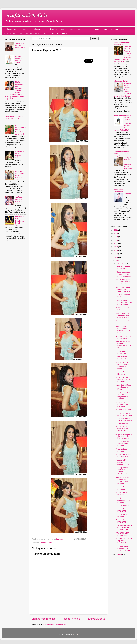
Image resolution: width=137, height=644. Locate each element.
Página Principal (72, 619)
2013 (116, 257)
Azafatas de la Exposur (121, 515)
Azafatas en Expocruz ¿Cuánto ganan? (14, 117)
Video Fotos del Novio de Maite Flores (20, 45)
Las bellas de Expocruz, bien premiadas (122, 404)
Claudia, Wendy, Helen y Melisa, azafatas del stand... (122, 365)
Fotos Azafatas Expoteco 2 (121, 352)
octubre (119, 555)
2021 (116, 230)
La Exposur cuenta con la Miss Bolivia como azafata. (124, 421)
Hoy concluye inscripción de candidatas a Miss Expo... (123, 330)
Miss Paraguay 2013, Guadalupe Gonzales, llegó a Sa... (124, 345)
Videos (65, 33)
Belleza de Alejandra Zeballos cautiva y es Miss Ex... (123, 282)
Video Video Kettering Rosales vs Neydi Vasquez (20, 221)
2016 (116, 247)
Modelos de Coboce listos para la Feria (124, 414)
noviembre (120, 263)
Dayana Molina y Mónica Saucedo (19, 59)
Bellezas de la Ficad (123, 410)
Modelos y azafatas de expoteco (123, 322)
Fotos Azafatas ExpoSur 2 (121, 494)
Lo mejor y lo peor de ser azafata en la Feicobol (124, 500)
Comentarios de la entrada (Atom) (56, 624)
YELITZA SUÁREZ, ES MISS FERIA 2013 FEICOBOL (123, 548)
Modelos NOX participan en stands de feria (122, 462)
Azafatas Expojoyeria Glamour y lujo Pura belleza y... (124, 436)
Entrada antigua (97, 619)
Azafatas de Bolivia (26, 16)
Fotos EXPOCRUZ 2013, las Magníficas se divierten (123, 396)
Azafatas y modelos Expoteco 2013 (19, 200)
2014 (116, 254)
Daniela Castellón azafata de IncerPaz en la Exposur (122, 480)
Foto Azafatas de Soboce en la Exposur (122, 443)
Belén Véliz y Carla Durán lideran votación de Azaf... (124, 289)
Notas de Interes (51, 33)
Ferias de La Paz (75, 29)
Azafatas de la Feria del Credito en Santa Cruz (123, 428)
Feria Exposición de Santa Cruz (122, 44)
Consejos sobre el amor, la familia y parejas (121, 153)
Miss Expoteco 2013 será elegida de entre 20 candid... (123, 315)
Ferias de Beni (11, 29)
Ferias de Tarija (33, 33)
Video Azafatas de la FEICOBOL (123, 521)
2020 (116, 233)
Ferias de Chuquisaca (30, 29)
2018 (116, 240)
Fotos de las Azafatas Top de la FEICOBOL (124, 541)
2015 (116, 250)
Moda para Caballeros (118, 191)
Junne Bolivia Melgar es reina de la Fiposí (124, 387)
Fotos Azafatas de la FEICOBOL (123, 510)
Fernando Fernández (128, 195)
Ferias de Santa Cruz (13, 33)
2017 (116, 244)
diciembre (120, 260)
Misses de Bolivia (121, 81)
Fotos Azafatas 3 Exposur (122, 450)
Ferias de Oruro (93, 29)
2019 (116, 237)
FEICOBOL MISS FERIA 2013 (122, 534)
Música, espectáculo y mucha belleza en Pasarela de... (123, 274)
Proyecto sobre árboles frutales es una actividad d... (124, 302)
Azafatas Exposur (122, 506)
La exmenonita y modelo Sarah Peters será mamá (20, 130)
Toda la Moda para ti (122, 115)
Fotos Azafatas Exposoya (121, 373)
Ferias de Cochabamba (54, 29)
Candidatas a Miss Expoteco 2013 (20, 155)
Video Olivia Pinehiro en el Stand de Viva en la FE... (124, 527)
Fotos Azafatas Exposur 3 (121, 488)
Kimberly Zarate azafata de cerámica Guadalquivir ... (122, 471)
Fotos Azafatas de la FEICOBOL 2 (123, 456)
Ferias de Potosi (111, 29)
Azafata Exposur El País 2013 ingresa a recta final (124, 379)
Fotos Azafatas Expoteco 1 (121, 358)
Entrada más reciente (43, 619)
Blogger (76, 634)
